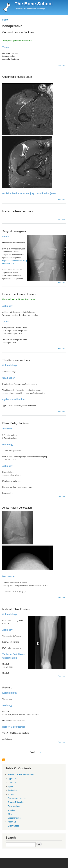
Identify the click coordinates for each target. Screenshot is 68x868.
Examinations (14, 806)
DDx (10, 814)
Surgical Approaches (17, 798)
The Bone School (34, 4)
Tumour (11, 794)
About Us (12, 822)
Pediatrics (12, 790)
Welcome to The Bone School (21, 775)
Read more (61, 65)
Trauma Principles (16, 802)
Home (5, 20)
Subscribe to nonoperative (4, 760)
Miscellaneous (14, 818)
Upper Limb (13, 778)
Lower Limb (13, 782)
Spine (10, 786)
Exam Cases (14, 826)
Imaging (11, 810)
